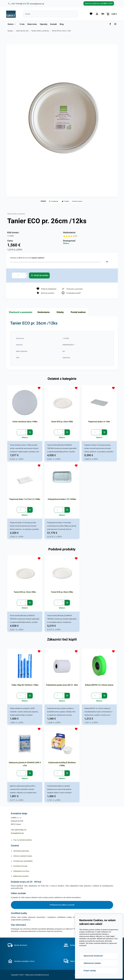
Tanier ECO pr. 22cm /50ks (62, 422)
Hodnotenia (44, 312)
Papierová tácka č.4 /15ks (99, 422)
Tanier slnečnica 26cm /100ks (25, 422)
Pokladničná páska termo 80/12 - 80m (62, 685)
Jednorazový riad (22, 31)
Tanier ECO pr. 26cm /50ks (62, 592)
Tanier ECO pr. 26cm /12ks (61, 31)
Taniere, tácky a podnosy (40, 31)
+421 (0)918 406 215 (19, 830)
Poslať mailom (78, 312)
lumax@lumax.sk (17, 833)
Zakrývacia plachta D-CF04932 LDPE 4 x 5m (25, 764)
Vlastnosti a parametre (21, 312)
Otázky (60, 312)
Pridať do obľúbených (49, 289)
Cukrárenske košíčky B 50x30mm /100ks (62, 764)
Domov (10, 31)
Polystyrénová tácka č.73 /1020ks (62, 499)
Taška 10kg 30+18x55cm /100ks (25, 685)
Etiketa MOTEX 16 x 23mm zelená (99, 685)
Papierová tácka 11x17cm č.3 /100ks (25, 499)
